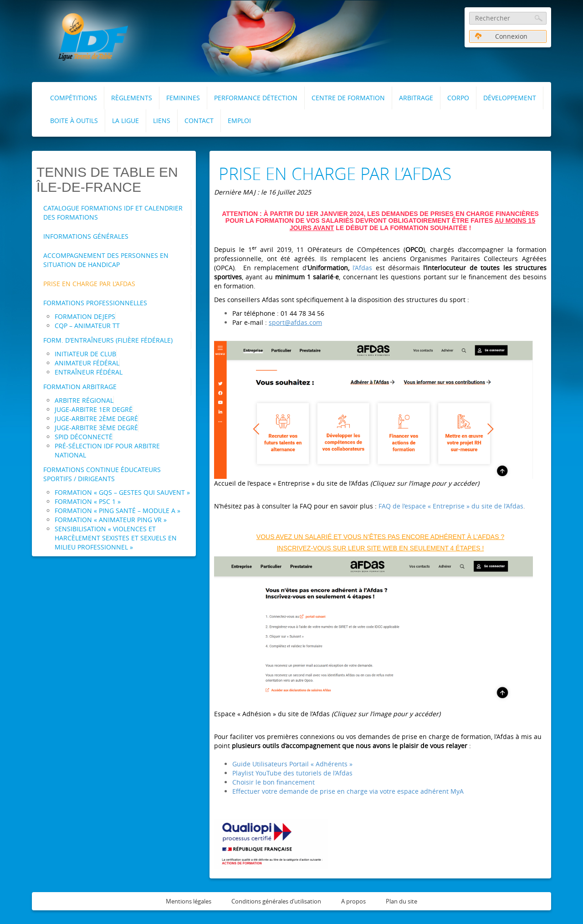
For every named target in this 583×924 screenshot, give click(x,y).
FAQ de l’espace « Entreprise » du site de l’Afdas (451, 506)
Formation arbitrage (80, 387)
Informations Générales (86, 236)
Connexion (501, 36)
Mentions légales (189, 901)
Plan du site (401, 901)
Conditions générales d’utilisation (276, 901)
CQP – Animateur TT (87, 326)
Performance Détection (256, 98)
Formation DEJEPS (85, 316)
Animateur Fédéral (87, 363)
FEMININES (183, 98)
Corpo (458, 98)
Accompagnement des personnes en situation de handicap (106, 260)
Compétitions (74, 98)
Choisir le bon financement (274, 782)
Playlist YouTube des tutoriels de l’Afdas (292, 773)
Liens (162, 121)
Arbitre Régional (84, 400)
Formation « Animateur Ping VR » (111, 520)
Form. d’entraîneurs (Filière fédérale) (108, 340)
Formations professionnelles (95, 303)
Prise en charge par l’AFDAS (89, 284)
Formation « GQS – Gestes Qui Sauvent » (122, 492)
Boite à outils (74, 121)
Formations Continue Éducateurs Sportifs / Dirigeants (102, 474)
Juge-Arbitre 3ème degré (96, 428)
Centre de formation (348, 98)
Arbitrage (416, 98)
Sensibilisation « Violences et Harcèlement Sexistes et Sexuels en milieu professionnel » (116, 538)
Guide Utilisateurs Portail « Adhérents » (292, 764)
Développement (510, 98)
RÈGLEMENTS (132, 98)
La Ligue (125, 121)
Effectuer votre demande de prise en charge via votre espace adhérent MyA (348, 791)
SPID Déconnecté (84, 437)
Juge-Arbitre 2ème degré (96, 418)
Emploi (239, 121)
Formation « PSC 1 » (88, 501)
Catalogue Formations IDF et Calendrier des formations (113, 213)
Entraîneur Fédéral (89, 372)
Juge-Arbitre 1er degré (94, 409)
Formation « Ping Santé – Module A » (118, 511)
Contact (199, 121)
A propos (353, 901)
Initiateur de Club (85, 354)
